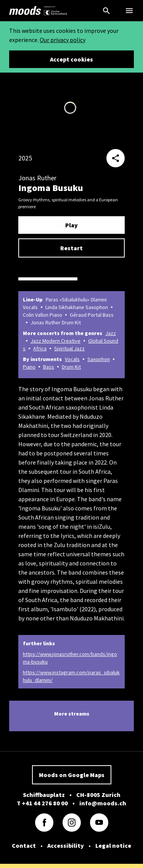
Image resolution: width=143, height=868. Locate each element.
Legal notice (113, 845)
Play (71, 225)
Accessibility (66, 845)
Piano (29, 367)
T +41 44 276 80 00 (42, 803)
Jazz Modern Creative (55, 341)
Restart (71, 248)
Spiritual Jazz (69, 348)
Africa (40, 348)
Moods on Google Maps (72, 775)
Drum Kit (71, 367)
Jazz (111, 333)
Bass (49, 367)
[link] (25, 11)
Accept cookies (71, 59)
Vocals (72, 359)
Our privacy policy (63, 40)
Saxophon (99, 359)
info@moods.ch (103, 803)
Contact (24, 845)
